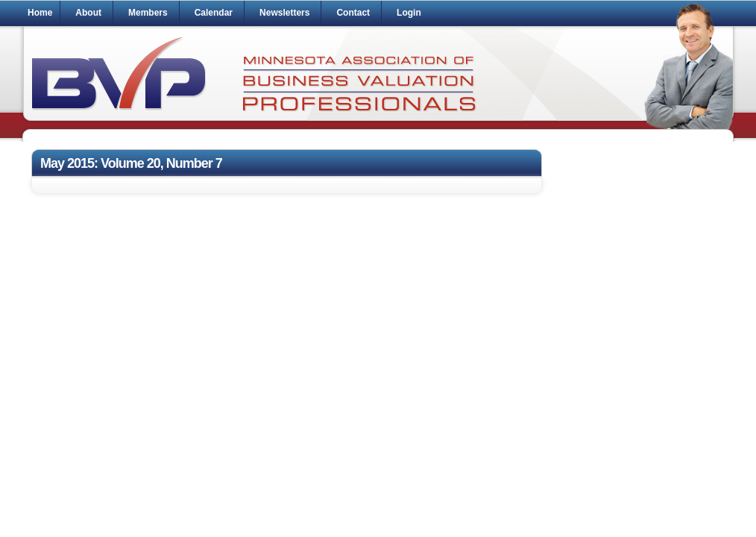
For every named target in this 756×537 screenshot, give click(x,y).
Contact (353, 13)
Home (40, 13)
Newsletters (284, 13)
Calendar (214, 13)
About (88, 13)
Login (409, 13)
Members (148, 13)
